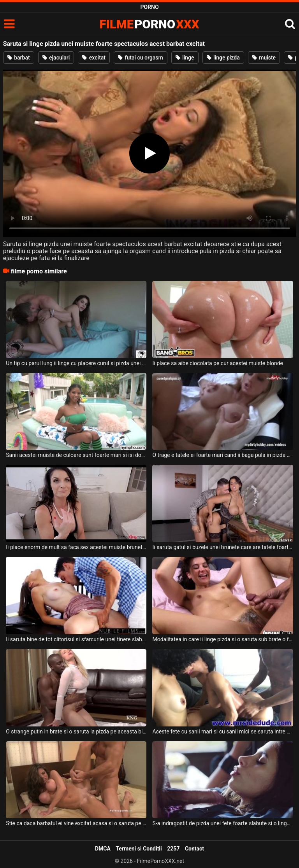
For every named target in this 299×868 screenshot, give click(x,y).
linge (185, 58)
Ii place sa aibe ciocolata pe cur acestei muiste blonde (218, 363)
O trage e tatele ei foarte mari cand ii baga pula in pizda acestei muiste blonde (222, 455)
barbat (19, 58)
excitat (94, 58)
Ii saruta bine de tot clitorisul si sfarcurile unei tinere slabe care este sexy (76, 639)
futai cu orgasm (141, 58)
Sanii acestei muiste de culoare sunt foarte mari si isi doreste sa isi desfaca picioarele (76, 455)
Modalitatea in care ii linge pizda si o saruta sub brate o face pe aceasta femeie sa (222, 639)
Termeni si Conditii (139, 849)
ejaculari (56, 58)
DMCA (103, 849)
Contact (194, 849)
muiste (264, 58)
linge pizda (223, 58)
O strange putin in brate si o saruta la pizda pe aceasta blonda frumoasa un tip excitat (76, 731)
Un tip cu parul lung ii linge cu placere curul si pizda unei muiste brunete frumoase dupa (76, 363)
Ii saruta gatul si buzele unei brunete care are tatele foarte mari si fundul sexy (222, 547)
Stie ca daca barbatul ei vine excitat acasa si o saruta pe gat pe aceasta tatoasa (76, 823)
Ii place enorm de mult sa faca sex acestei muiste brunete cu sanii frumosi (76, 547)
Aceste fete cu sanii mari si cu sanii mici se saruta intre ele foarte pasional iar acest (222, 731)
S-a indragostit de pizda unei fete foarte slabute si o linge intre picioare (222, 823)
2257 (173, 849)
